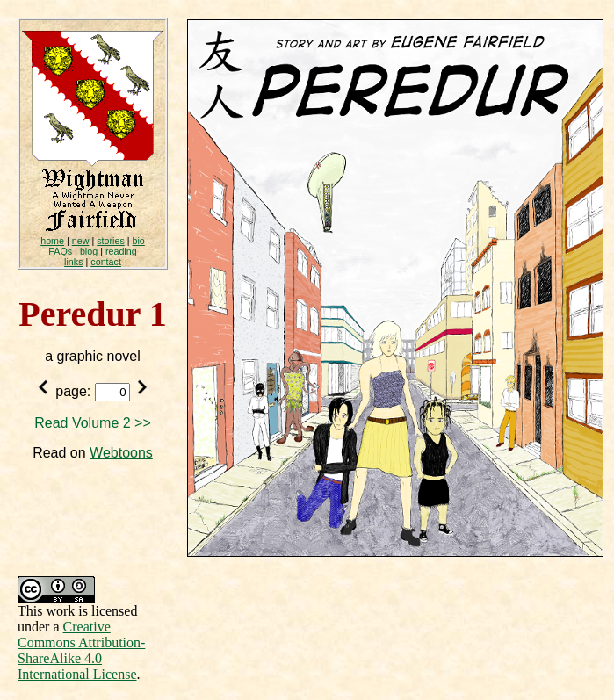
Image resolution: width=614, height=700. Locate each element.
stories (111, 241)
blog (89, 251)
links (73, 262)
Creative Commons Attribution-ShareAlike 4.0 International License (81, 650)
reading (121, 251)
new (81, 241)
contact (106, 262)
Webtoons (121, 453)
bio (139, 241)
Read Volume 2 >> (93, 423)
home (52, 241)
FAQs (60, 251)
